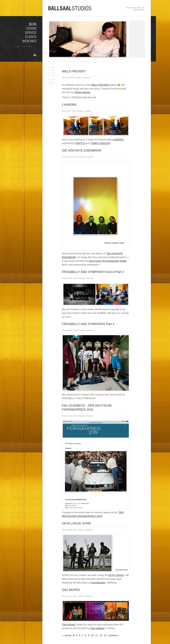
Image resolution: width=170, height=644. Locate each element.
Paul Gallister (97, 628)
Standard (86, 78)
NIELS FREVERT (74, 71)
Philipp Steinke (82, 92)
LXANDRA (69, 105)
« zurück (67, 635)
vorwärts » (114, 635)
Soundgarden (98, 583)
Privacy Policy (27, 46)
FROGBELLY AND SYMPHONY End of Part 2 (93, 272)
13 (105, 635)
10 (92, 635)
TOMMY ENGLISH (100, 143)
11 (97, 635)
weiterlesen (93, 265)
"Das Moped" (69, 625)
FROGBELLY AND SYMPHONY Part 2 (88, 324)
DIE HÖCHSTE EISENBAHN (82, 151)
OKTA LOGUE (116, 575)
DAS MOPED (71, 590)
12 (101, 635)
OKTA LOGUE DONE (76, 523)
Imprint (17, 46)
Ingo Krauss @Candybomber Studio (108, 261)
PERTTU (81, 143)
